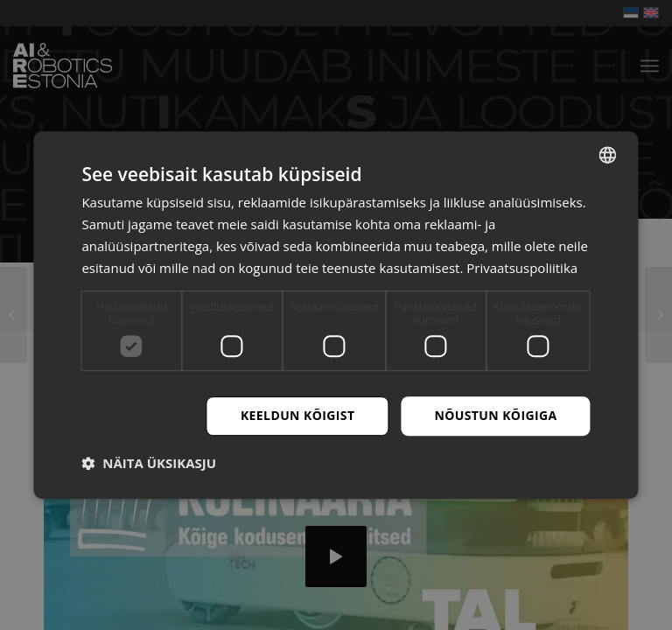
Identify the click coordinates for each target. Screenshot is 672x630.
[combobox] (608, 155)
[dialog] (336, 315)
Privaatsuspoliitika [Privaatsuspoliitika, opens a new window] (522, 268)
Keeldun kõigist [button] (298, 415)
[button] (149, 463)
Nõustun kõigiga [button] (495, 415)
